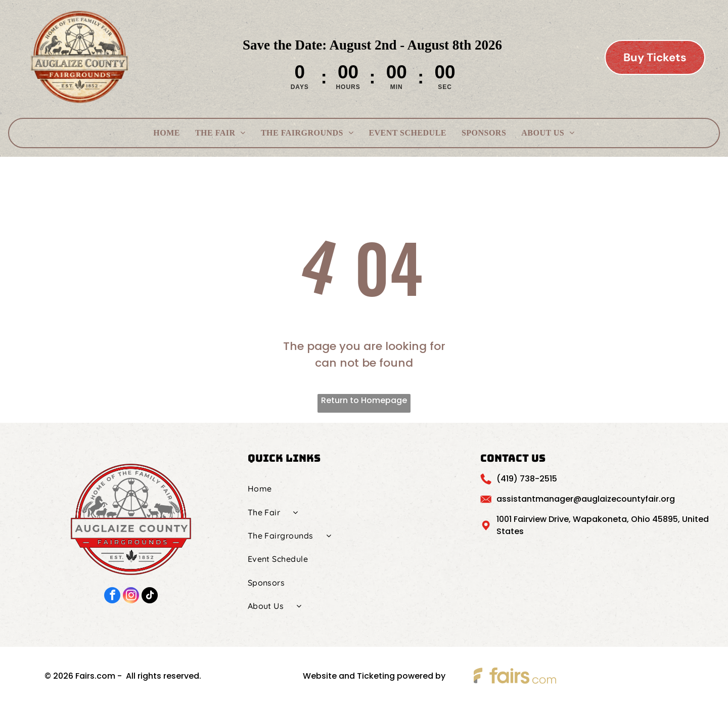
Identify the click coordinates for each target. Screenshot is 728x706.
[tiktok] (150, 597)
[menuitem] (167, 133)
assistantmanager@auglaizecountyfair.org (586, 499)
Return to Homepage (364, 400)
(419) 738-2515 (527, 479)
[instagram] (131, 597)
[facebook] (112, 597)
